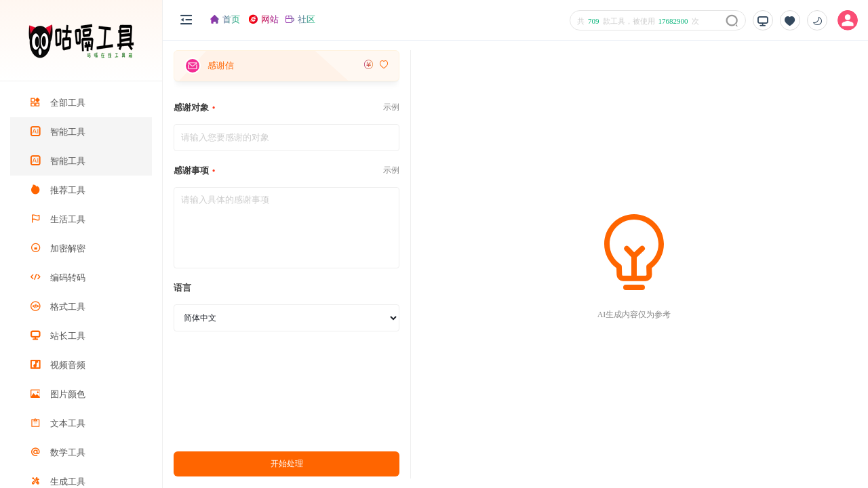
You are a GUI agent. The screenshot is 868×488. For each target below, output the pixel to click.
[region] (81, 285)
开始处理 (287, 464)
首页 (225, 19)
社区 (300, 19)
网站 (264, 19)
